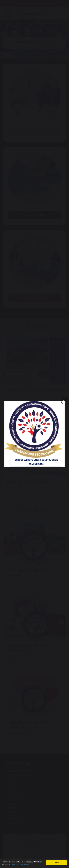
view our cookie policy (20, 865)
